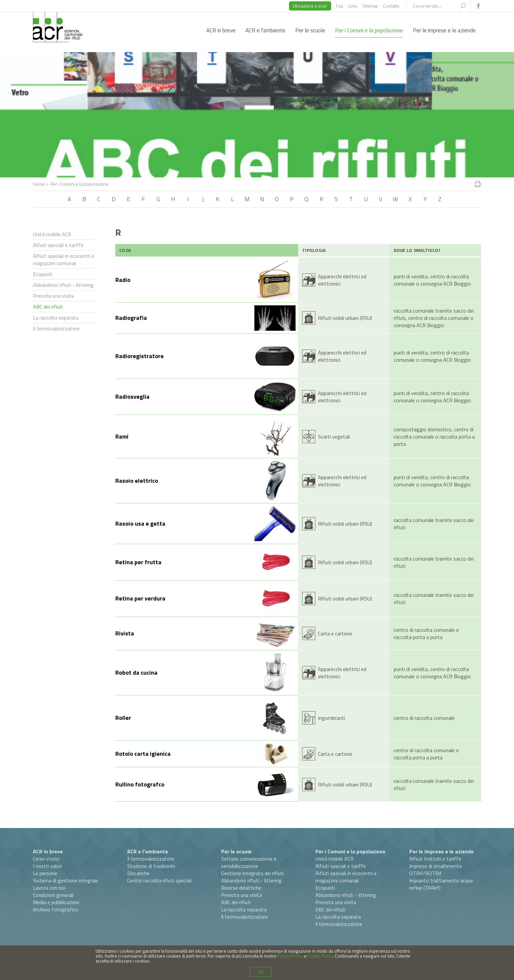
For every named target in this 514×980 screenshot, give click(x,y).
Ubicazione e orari (310, 6)
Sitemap (370, 6)
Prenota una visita (53, 296)
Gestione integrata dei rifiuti (253, 873)
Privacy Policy (290, 956)
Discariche (138, 873)
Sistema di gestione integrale (66, 880)
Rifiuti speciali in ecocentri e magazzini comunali (64, 260)
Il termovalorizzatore (56, 328)
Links (353, 6)
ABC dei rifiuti (48, 307)
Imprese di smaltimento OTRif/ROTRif (436, 870)
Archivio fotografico (56, 909)
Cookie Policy (320, 956)
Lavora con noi (49, 888)
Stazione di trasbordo (151, 866)
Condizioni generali (53, 895)
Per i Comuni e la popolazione (369, 30)
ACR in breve (221, 30)
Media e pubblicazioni (56, 902)
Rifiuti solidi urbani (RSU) (345, 318)
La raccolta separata (56, 318)
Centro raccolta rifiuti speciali (159, 880)
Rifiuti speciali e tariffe (58, 245)
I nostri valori (47, 866)
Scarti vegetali (334, 437)
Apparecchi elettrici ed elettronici (342, 280)
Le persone (45, 873)
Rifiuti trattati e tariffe (435, 859)
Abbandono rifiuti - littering (63, 285)
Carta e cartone (335, 633)
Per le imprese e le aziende (444, 30)
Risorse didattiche (241, 888)
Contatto (391, 6)
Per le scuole (310, 30)
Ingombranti (331, 718)
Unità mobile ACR (52, 234)
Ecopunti (43, 274)
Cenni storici (46, 859)
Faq (340, 6)
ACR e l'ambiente (265, 30)
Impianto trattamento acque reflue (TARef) (441, 884)
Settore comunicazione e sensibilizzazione (249, 862)
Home (39, 184)
